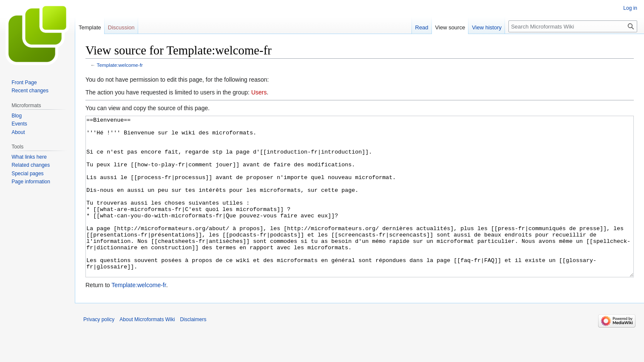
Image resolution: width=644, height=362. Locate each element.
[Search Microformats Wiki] (573, 26)
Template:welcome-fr (120, 65)
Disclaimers (193, 351)
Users (259, 92)
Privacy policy (99, 351)
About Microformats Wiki (147, 351)
